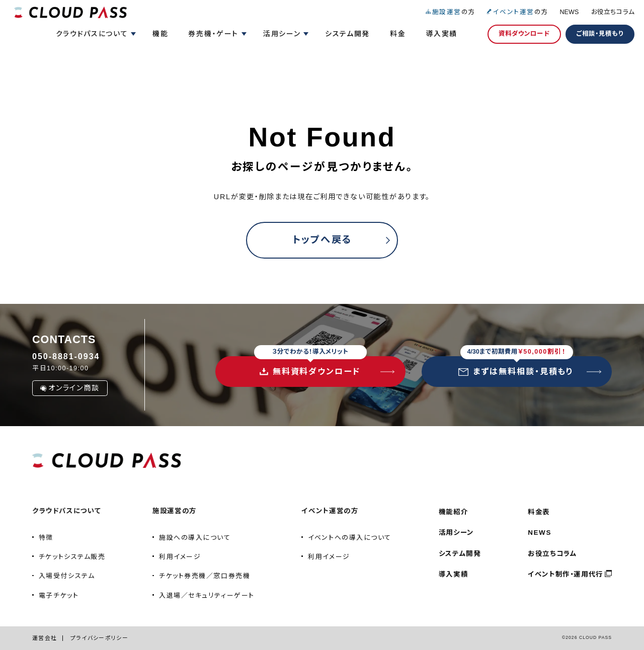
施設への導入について (195, 538)
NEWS (569, 12)
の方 (450, 12)
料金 (398, 34)
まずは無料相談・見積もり (516, 366)
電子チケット (59, 595)
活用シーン (456, 533)
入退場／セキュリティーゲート (207, 595)
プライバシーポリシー (99, 638)
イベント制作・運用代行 (566, 574)
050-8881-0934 (66, 356)
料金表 (539, 512)
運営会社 (45, 638)
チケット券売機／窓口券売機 (205, 576)
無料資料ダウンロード (310, 366)
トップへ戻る (322, 240)
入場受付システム (67, 576)
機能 (160, 34)
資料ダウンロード (524, 34)
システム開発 (347, 34)
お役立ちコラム (613, 12)
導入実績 (441, 34)
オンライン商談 (70, 388)
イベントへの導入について (350, 538)
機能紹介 (453, 512)
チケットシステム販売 (72, 557)
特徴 (46, 538)
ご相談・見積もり (600, 34)
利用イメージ (180, 557)
